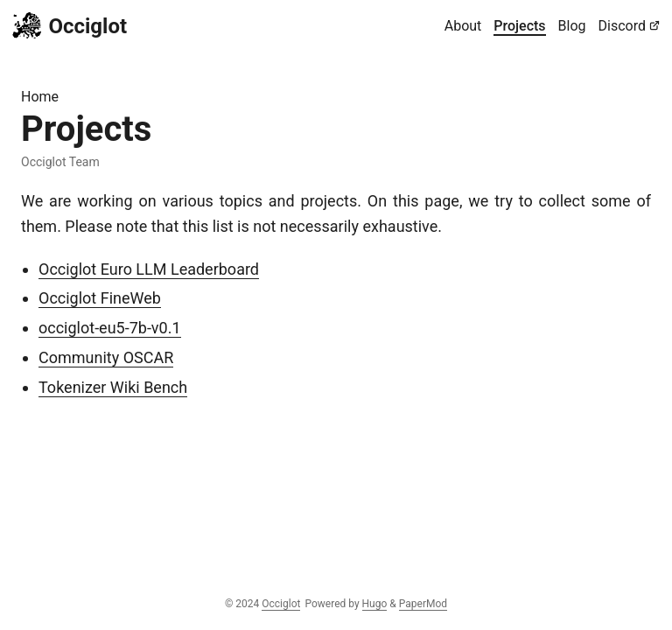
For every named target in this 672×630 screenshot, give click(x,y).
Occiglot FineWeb (100, 298)
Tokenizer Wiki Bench (113, 387)
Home (40, 97)
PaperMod (423, 604)
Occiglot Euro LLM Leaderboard (149, 269)
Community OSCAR (106, 357)
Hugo (375, 604)
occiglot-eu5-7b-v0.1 (110, 328)
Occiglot (70, 25)
